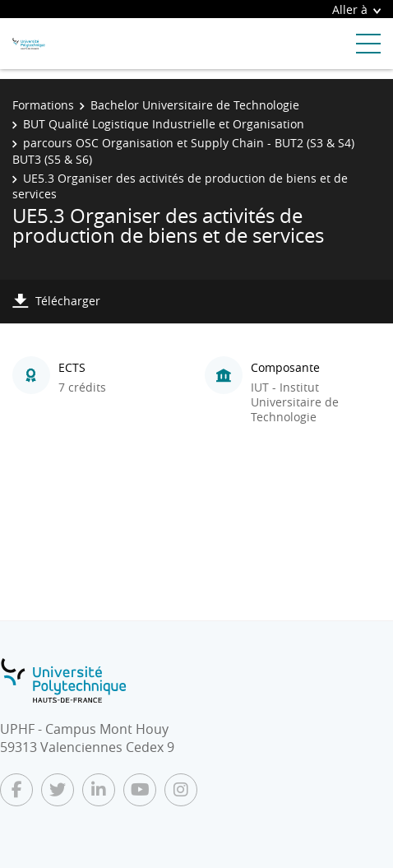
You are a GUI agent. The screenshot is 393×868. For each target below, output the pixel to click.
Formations (43, 105)
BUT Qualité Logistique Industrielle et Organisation (164, 124)
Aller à (356, 9)
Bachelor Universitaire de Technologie (195, 105)
